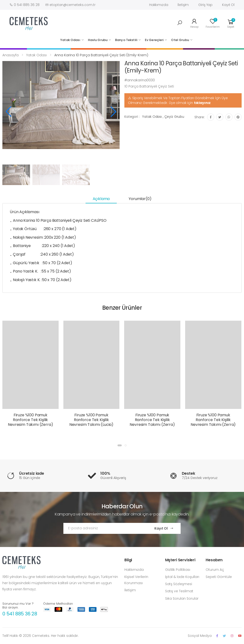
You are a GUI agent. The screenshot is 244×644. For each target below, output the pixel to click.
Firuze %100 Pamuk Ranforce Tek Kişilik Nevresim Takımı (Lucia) (91, 420)
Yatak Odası (70, 40)
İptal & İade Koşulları (182, 577)
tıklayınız (202, 103)
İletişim (183, 5)
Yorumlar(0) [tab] (140, 199)
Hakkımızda (159, 5)
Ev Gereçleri (154, 40)
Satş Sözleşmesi (179, 584)
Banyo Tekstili (126, 40)
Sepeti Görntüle (219, 577)
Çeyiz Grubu (174, 117)
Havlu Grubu (98, 40)
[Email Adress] (104, 528)
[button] (180, 23)
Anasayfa (10, 55)
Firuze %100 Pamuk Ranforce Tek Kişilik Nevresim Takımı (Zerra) (30, 420)
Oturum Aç (215, 570)
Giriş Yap (205, 5)
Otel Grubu (180, 40)
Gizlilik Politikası (178, 570)
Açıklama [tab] (101, 199)
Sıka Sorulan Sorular (182, 598)
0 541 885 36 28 (20, 614)
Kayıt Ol (228, 5)
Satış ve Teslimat (179, 591)
